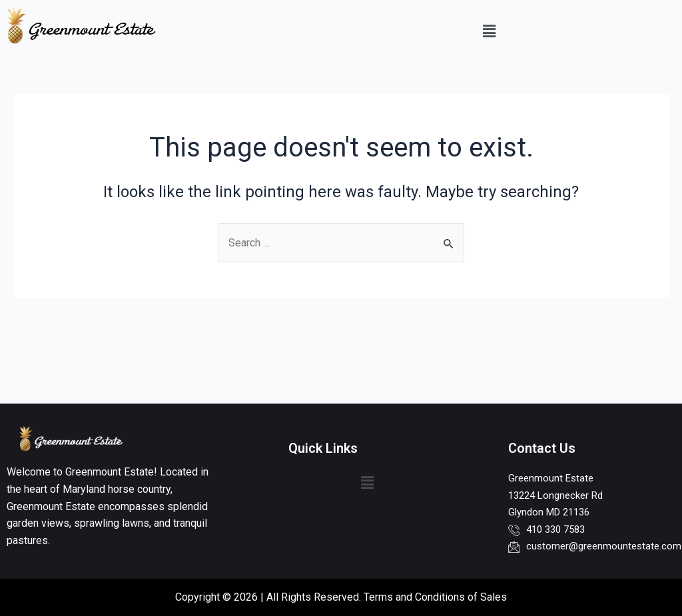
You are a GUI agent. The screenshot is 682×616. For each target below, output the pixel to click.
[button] (489, 31)
